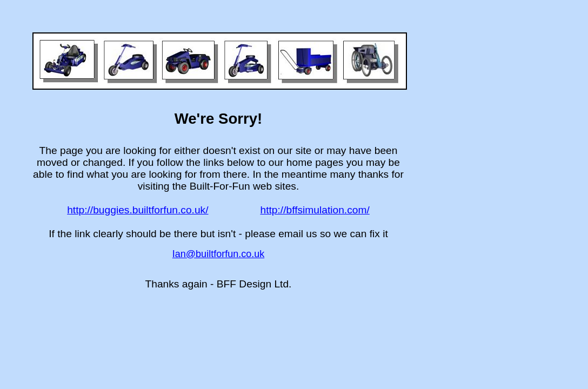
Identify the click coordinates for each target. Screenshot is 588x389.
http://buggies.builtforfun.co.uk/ (138, 210)
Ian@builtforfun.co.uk (218, 254)
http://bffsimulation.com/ (315, 210)
